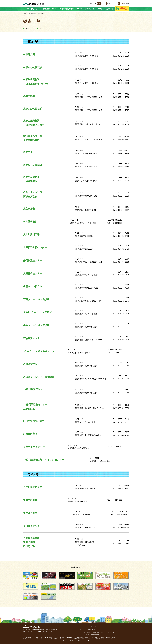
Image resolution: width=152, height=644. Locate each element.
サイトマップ (91, 627)
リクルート (110, 9)
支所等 (28, 28)
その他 (43, 28)
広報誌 (100, 9)
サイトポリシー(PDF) (86, 630)
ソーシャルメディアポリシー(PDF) (105, 630)
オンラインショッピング (86, 9)
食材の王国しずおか (67, 9)
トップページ (27, 13)
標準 (96, 3)
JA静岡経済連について (49, 9)
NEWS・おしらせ (31, 9)
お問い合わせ (125, 3)
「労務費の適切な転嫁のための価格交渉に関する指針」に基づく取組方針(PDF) (103, 632)
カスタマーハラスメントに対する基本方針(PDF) (94, 635)
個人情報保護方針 (113, 627)
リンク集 (83, 627)
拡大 (100, 3)
